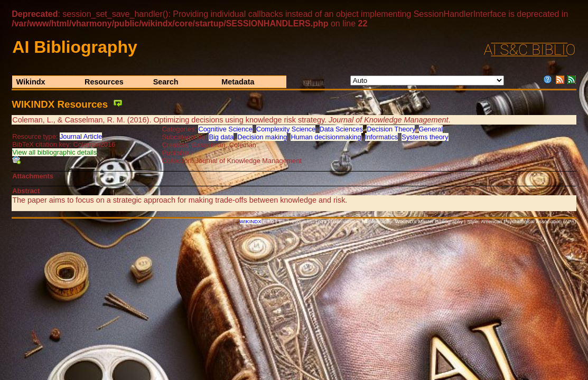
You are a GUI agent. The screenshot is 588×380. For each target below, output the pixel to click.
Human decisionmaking (326, 137)
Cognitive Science (225, 129)
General (431, 129)
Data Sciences (342, 129)
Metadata (238, 82)
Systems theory (425, 137)
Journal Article (81, 136)
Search (166, 82)
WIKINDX (251, 221)
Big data (221, 137)
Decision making (262, 137)
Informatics (382, 137)
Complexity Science (286, 129)
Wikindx (30, 82)
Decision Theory (391, 129)
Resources (104, 82)
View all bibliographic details (54, 152)
